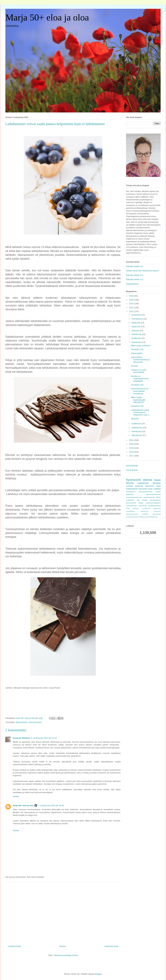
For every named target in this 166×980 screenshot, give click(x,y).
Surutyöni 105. (137, 385)
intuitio (145, 500)
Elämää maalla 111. (135, 275)
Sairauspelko (137, 353)
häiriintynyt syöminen (151, 511)
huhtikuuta (136, 424)
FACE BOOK (132, 470)
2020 (132, 444)
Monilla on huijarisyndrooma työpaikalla (140, 379)
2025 (132, 300)
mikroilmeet (157, 514)
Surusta (134, 366)
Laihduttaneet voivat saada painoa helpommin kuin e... (141, 412)
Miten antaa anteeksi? (141, 346)
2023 (132, 308)
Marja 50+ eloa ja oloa (47, 17)
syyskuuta (136, 326)
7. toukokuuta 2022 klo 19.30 (51, 805)
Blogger (98, 974)
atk (138, 500)
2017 (132, 456)
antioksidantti (132, 489)
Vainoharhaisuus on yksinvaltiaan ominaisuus (140, 391)
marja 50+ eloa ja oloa (23, 805)
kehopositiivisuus (146, 492)
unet (128, 508)
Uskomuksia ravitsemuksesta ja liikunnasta (140, 360)
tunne (150, 489)
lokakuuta (136, 323)
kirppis (141, 503)
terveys (157, 483)
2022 (132, 311)
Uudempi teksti (14, 946)
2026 (132, 296)
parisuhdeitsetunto (151, 517)
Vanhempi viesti (111, 946)
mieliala (129, 486)
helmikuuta (137, 431)
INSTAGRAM (132, 466)
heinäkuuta (137, 334)
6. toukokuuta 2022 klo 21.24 (44, 738)
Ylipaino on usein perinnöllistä (139, 371)
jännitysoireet (155, 500)
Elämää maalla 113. (135, 279)
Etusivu (63, 946)
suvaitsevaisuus (154, 506)
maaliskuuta (137, 428)
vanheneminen (149, 497)
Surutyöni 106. (137, 349)
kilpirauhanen (22, 722)
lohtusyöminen (35, 722)
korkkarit (145, 514)
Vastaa (16, 796)
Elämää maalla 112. (135, 266)
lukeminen (149, 486)
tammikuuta (137, 435)
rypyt (158, 486)
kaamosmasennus (153, 494)
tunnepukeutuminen (134, 497)
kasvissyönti (131, 503)
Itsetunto (135, 419)
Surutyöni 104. (137, 406)
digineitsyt (157, 508)
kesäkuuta (136, 338)
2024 (132, 304)
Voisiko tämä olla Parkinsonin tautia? (142, 271)
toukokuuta (137, 342)
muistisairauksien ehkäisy (135, 517)
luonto (158, 492)
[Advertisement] (63, 912)
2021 (132, 440)
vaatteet (157, 489)
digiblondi (130, 494)
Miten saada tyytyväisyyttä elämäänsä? (138, 400)
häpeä (157, 480)
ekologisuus (131, 492)
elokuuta (136, 330)
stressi (147, 480)
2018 (132, 452)
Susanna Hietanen (21, 738)
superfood (143, 506)
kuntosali (139, 486)
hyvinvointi (133, 480)
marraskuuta (137, 319)
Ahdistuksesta (132, 284)
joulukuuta (136, 315)
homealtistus (130, 511)
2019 (132, 448)
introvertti (143, 489)
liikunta (130, 483)
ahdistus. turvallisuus (142, 508)
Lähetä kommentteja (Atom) (66, 955)
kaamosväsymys (132, 514)
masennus (143, 483)
